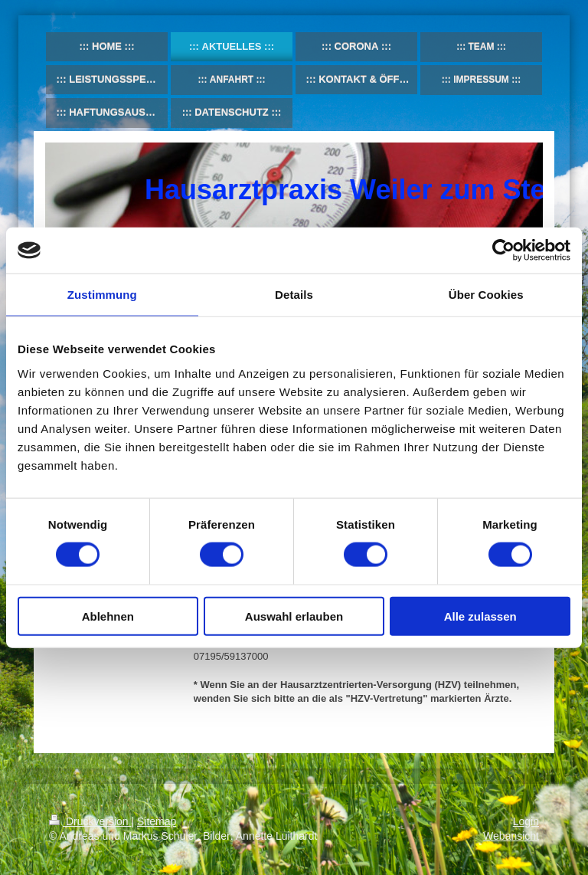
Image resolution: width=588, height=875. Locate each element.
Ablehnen (108, 616)
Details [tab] (294, 295)
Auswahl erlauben (294, 616)
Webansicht (511, 836)
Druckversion (90, 821)
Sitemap (157, 821)
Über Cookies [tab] (486, 295)
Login (526, 821)
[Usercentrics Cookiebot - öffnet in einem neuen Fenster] (503, 251)
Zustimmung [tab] (102, 295)
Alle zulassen (480, 616)
